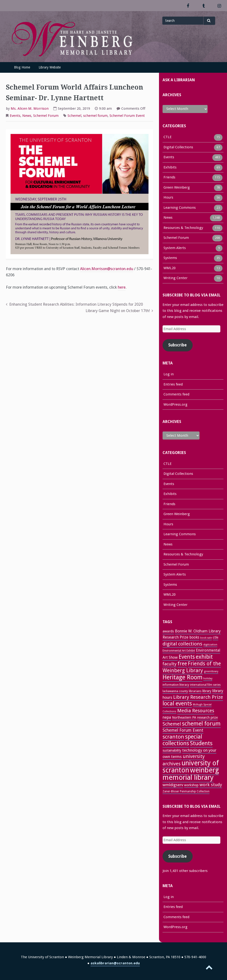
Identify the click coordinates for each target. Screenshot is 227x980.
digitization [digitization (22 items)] (210, 645)
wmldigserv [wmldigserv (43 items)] (173, 785)
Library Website (50, 67)
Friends (169, 178)
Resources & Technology (183, 228)
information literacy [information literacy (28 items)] (176, 685)
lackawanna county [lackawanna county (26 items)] (175, 691)
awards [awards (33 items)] (168, 631)
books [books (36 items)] (194, 637)
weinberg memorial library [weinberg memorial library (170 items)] (191, 774)
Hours (168, 198)
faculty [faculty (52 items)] (170, 664)
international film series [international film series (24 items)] (205, 685)
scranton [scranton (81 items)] (173, 737)
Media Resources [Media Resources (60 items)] (196, 711)
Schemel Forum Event (127, 116)
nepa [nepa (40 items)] (167, 717)
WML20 (170, 268)
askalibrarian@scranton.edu (115, 963)
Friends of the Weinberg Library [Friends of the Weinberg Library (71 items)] (192, 667)
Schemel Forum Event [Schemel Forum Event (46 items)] (183, 730)
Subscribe (177, 345)
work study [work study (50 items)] (211, 785)
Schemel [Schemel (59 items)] (172, 724)
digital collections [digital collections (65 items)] (182, 644)
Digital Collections (178, 148)
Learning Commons (180, 208)
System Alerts (175, 248)
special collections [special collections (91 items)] (182, 740)
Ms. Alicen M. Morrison (30, 109)
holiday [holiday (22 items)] (208, 678)
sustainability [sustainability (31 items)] (172, 750)
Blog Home (22, 67)
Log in (169, 374)
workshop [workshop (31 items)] (191, 785)
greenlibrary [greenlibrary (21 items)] (211, 671)
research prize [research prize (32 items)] (207, 717)
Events (15, 116)
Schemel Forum (46, 116)
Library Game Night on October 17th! (118, 311)
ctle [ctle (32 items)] (216, 637)
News (27, 116)
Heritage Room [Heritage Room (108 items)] (182, 677)
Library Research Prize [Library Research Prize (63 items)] (198, 697)
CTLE (168, 137)
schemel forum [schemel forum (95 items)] (201, 724)
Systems (170, 258)
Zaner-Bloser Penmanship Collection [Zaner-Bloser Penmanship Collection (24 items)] (186, 791)
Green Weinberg (177, 188)
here (122, 287)
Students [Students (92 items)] (201, 743)
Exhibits (170, 168)
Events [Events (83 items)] (187, 657)
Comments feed (176, 394)
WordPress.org (175, 404)
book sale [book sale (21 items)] (206, 638)
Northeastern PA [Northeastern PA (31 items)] (184, 717)
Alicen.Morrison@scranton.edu (107, 269)
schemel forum (95, 116)
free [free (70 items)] (182, 664)
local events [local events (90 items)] (177, 703)
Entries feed (173, 384)
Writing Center (175, 278)
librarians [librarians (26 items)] (195, 691)
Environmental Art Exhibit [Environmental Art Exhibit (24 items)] (179, 651)
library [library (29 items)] (207, 691)
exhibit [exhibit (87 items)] (204, 657)
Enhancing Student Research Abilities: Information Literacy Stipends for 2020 (76, 304)
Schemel (74, 116)
